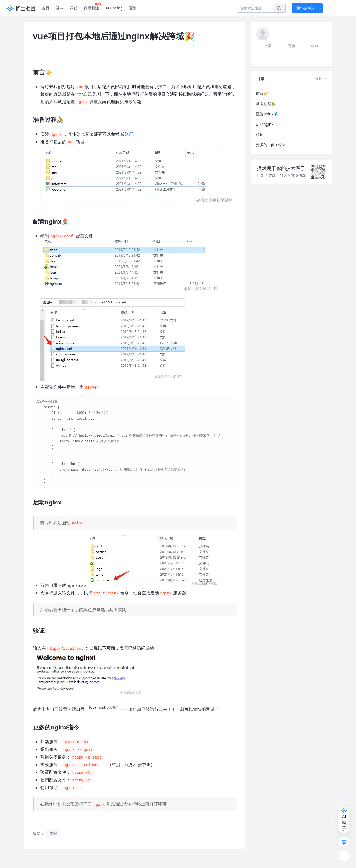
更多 (133, 8)
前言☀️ (262, 93)
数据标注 (92, 7)
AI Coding (114, 8)
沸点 (60, 8)
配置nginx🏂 (267, 114)
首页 (46, 8)
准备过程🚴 (266, 104)
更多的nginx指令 (270, 145)
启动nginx (265, 124)
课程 (74, 8)
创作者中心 (304, 8)
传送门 (127, 134)
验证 (260, 134)
